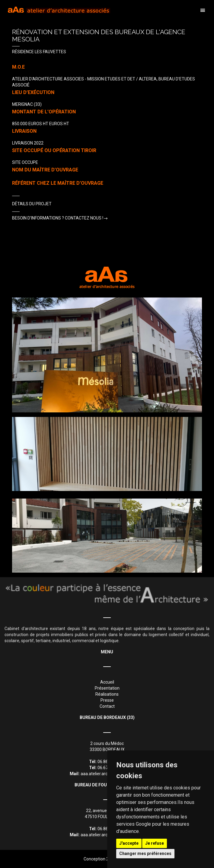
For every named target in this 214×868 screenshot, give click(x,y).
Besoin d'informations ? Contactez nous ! (58, 218)
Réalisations (107, 694)
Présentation (107, 688)
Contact (107, 706)
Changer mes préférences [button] (145, 853)
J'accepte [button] (129, 843)
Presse (107, 700)
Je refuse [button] (155, 843)
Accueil (107, 682)
